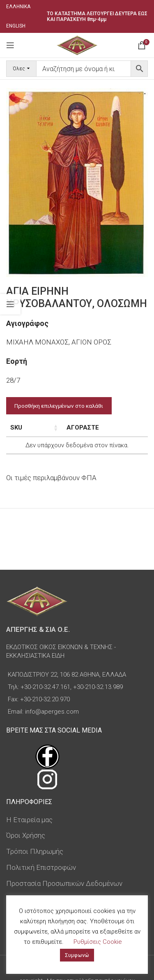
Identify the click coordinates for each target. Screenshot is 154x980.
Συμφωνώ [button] (77, 955)
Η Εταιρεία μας (29, 820)
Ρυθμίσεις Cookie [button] (98, 942)
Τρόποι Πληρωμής (35, 851)
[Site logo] (77, 44)
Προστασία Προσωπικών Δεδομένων (64, 883)
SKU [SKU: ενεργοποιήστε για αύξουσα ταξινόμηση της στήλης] (16, 428)
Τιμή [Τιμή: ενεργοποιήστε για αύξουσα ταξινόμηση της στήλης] (80, 428)
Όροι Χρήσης (26, 835)
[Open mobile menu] (10, 45)
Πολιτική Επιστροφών (41, 867)
